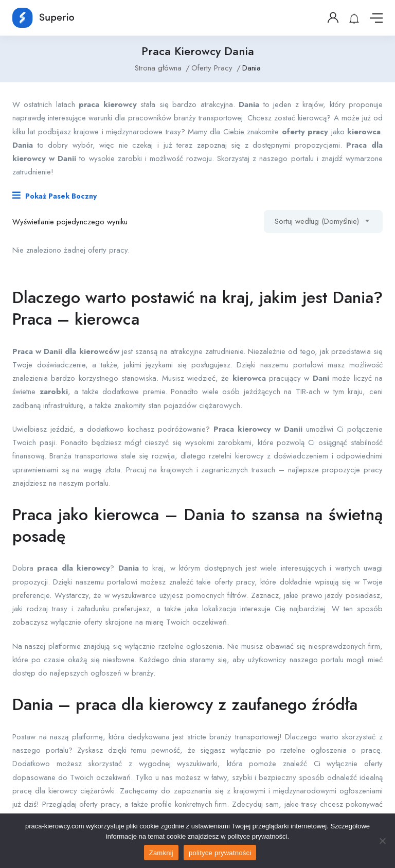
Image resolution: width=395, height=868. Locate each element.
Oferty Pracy (212, 68)
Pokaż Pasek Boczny (55, 196)
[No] (382, 841)
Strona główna (158, 68)
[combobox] (323, 222)
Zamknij (161, 853)
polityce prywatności (220, 853)
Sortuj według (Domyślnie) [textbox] (317, 221)
